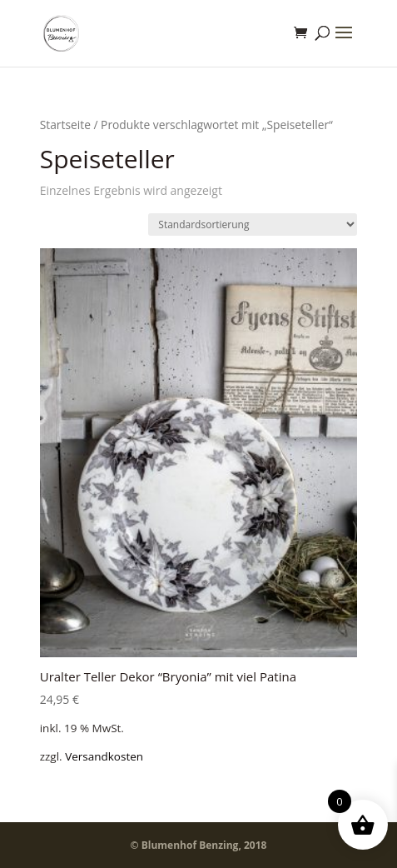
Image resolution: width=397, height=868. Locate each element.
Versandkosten (104, 756)
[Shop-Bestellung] (253, 224)
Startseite (65, 125)
